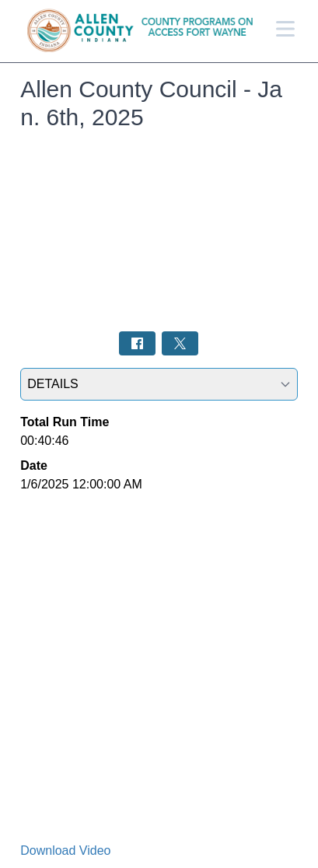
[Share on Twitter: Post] (180, 343)
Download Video (65, 850)
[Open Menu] (285, 29)
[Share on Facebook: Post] (137, 343)
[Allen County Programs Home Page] (147, 31)
